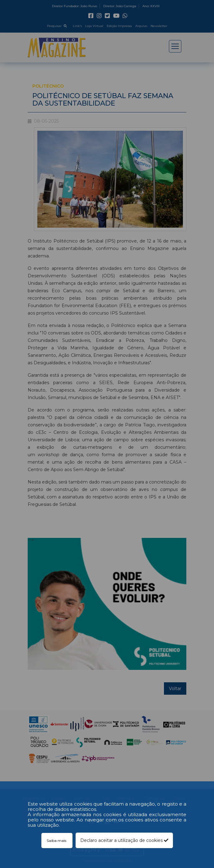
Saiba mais (57, 841)
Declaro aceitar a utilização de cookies (124, 840)
